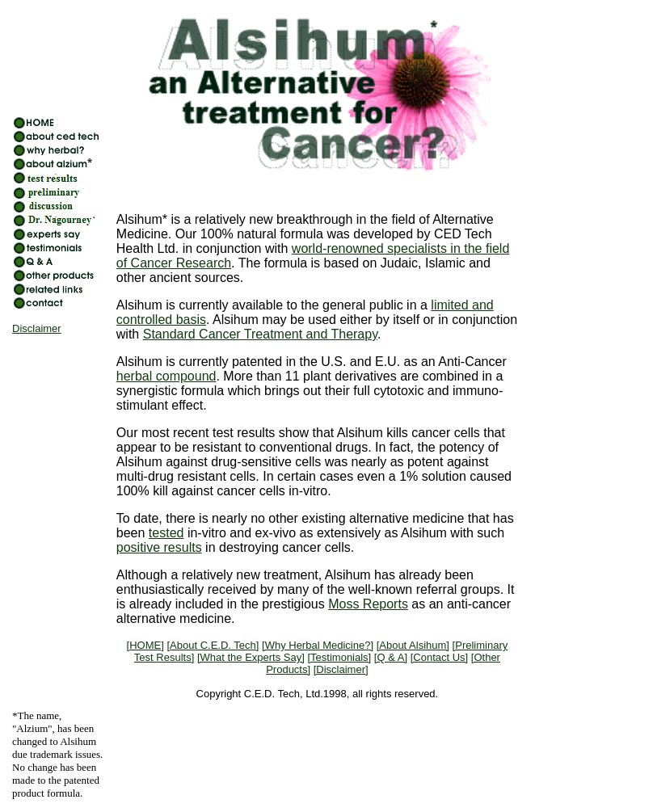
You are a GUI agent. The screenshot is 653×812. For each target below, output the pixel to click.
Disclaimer (37, 328)
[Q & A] (391, 657)
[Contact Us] (440, 657)
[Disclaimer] (341, 669)
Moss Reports (368, 604)
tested (166, 533)
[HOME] (145, 645)
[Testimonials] (339, 657)
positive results (159, 547)
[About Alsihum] (413, 645)
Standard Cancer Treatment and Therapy (260, 334)
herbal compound (166, 376)
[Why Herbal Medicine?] (318, 645)
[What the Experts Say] (251, 657)
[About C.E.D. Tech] (213, 645)
